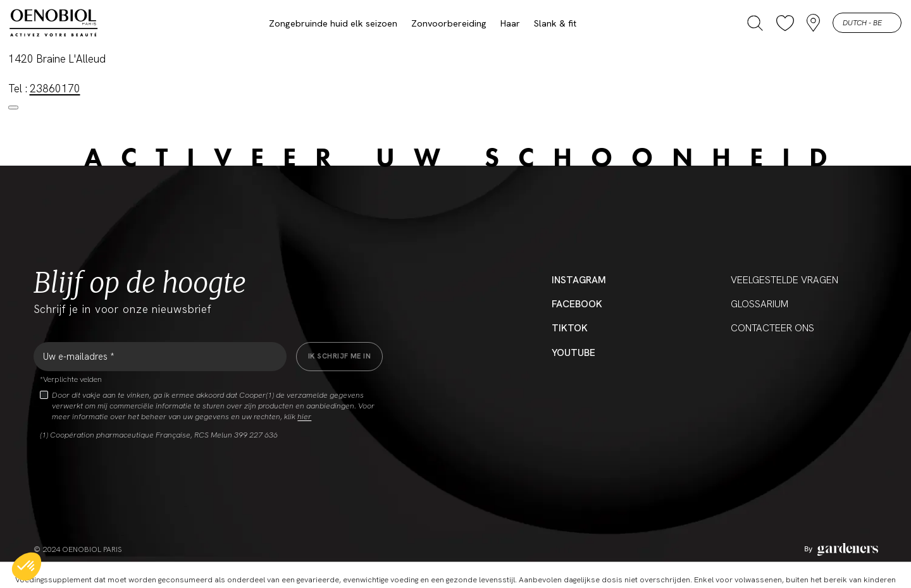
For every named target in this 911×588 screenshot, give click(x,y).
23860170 (55, 89)
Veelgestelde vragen (784, 280)
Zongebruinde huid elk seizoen (333, 23)
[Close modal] (13, 107)
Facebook (577, 304)
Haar (510, 23)
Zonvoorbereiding (449, 23)
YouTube (573, 353)
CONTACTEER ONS (772, 328)
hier (304, 417)
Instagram (579, 280)
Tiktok (570, 328)
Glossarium (759, 304)
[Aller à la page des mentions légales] (841, 549)
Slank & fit (555, 23)
